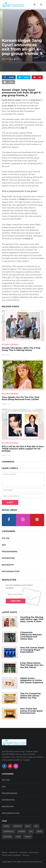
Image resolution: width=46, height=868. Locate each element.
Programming (10, 551)
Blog (28, 826)
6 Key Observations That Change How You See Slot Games (32, 665)
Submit (10, 502)
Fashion (22, 831)
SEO (4, 545)
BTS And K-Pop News (10, 344)
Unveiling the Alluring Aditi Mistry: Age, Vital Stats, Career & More (32, 619)
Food (18, 837)
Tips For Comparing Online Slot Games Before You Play (30, 696)
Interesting (8, 558)
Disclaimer (34, 852)
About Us (13, 852)
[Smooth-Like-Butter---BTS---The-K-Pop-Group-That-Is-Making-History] (23, 326)
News (39, 831)
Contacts (23, 852)
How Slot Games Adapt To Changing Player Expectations (32, 650)
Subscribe (16, 601)
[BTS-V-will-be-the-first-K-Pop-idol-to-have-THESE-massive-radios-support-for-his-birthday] (23, 424)
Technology (9, 831)
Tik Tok (6, 538)
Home (5, 852)
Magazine (8, 837)
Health (28, 837)
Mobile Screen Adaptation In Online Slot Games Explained (32, 680)
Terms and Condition (11, 855)
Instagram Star (11, 571)
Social (6, 826)
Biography (8, 565)
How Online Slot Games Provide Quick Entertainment (31, 711)
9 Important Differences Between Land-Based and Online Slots (31, 636)
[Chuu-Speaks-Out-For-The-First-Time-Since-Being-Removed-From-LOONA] (23, 375)
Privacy (26, 855)
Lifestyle (17, 826)
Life (31, 831)
